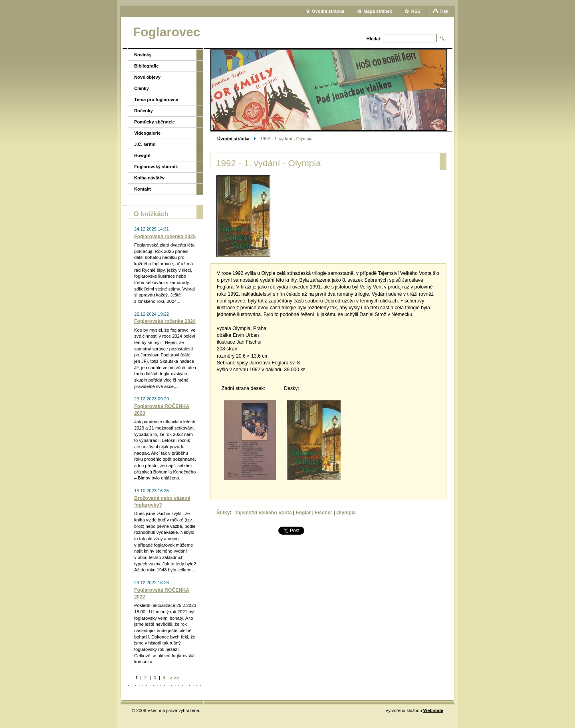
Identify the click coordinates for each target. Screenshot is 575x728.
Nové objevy (147, 77)
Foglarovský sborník (156, 167)
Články (142, 88)
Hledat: (374, 39)
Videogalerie (147, 133)
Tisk (444, 11)
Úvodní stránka (233, 139)
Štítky (223, 513)
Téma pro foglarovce (156, 99)
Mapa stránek (378, 11)
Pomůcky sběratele (155, 122)
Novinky (143, 55)
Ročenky (144, 111)
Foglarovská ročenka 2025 (165, 237)
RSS (416, 11)
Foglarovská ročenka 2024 (165, 321)
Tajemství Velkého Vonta (263, 513)
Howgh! (142, 155)
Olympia (346, 513)
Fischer (323, 513)
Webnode (433, 710)
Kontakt (143, 189)
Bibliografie (147, 66)
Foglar (303, 513)
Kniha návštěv (149, 178)
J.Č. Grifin (145, 144)
